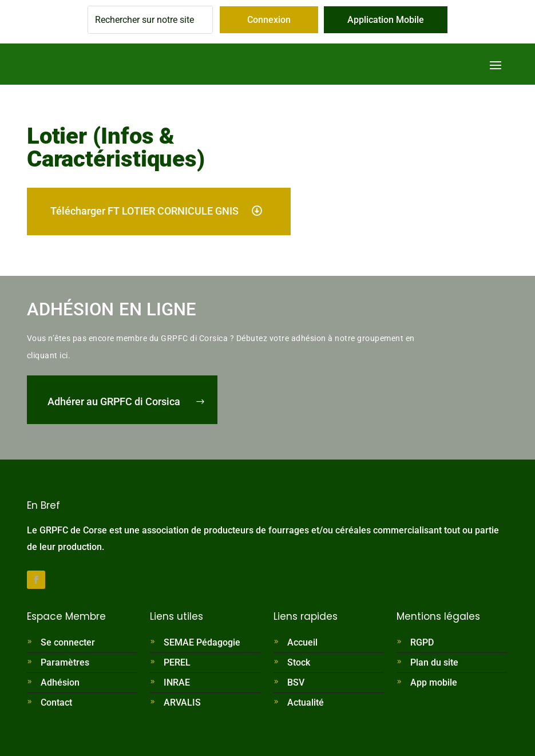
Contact (56, 702)
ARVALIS (182, 702)
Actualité (306, 702)
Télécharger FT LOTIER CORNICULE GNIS (144, 211)
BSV (296, 682)
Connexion (269, 20)
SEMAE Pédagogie (202, 642)
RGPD (422, 642)
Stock (299, 662)
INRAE (177, 682)
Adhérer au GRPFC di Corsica (114, 401)
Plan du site (434, 662)
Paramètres (65, 662)
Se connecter (68, 642)
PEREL (177, 662)
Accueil (302, 642)
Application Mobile (386, 20)
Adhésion (60, 682)
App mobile (434, 682)
